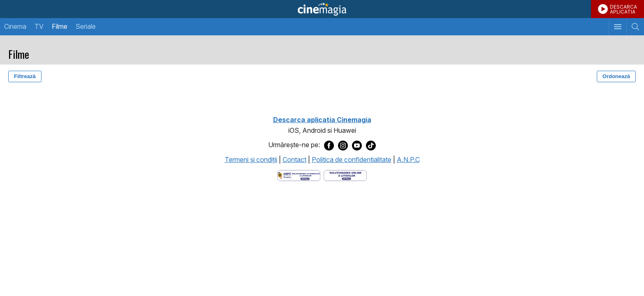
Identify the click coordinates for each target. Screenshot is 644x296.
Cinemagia (322, 9)
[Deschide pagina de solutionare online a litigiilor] (345, 175)
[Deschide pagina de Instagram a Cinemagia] (343, 145)
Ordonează (616, 76)
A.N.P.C (408, 160)
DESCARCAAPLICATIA (623, 9)
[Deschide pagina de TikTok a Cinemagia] (371, 145)
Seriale (86, 26)
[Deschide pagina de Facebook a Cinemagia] (329, 145)
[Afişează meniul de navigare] (618, 27)
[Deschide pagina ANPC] (299, 175)
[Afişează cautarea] (635, 27)
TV (39, 26)
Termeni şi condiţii (251, 160)
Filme (60, 26)
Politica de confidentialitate (352, 160)
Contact (294, 160)
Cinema (15, 26)
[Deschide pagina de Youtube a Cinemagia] (357, 145)
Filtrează (25, 76)
